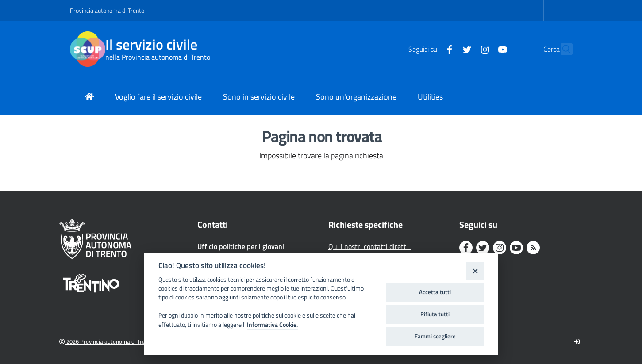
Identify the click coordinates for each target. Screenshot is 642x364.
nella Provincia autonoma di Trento (158, 57)
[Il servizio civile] (88, 49)
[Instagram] (466, 49)
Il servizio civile (151, 44)
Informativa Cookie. (272, 325)
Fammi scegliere (435, 336)
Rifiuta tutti (435, 314)
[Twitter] (448, 49)
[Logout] (577, 342)
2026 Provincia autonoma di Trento (106, 342)
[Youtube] (484, 49)
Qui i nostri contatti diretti (370, 246)
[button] (562, 49)
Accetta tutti (435, 292)
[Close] (475, 270)
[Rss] (533, 248)
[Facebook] (431, 49)
